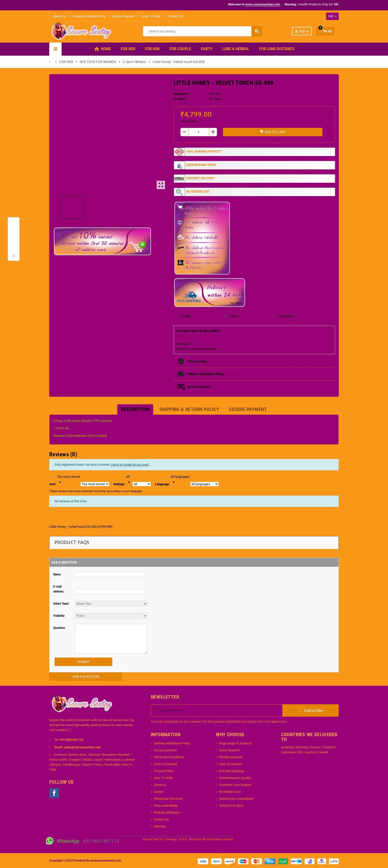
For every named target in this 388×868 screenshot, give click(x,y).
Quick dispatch (230, 750)
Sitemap (160, 826)
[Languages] (180, 480)
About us (160, 785)
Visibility (59, 616)
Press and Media (166, 806)
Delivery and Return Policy (172, 743)
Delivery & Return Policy (87, 16)
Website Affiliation (167, 812)
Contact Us (173, 16)
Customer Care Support (235, 785)
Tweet (232, 316)
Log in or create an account (130, 465)
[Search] (202, 31)
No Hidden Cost (230, 792)
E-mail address (58, 589)
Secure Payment (122, 16)
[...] (69, 730)
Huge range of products (235, 743)
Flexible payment (231, 757)
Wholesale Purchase (168, 799)
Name (57, 574)
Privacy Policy (164, 771)
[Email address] (217, 710)
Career (158, 792)
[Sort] (68, 480)
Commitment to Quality (235, 778)
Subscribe (311, 710)
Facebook (54, 793)
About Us (58, 16)
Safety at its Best (231, 806)
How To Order (149, 16)
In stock (179, 99)
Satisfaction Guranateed (236, 799)
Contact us (161, 819)
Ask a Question (86, 677)
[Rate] (129, 480)
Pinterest (284, 316)
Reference (181, 94)
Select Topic (61, 604)
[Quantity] (199, 132)
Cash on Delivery (166, 764)
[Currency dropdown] (332, 16)
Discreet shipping (231, 771)
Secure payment (165, 750)
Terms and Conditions (169, 757)
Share (184, 316)
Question (59, 628)
